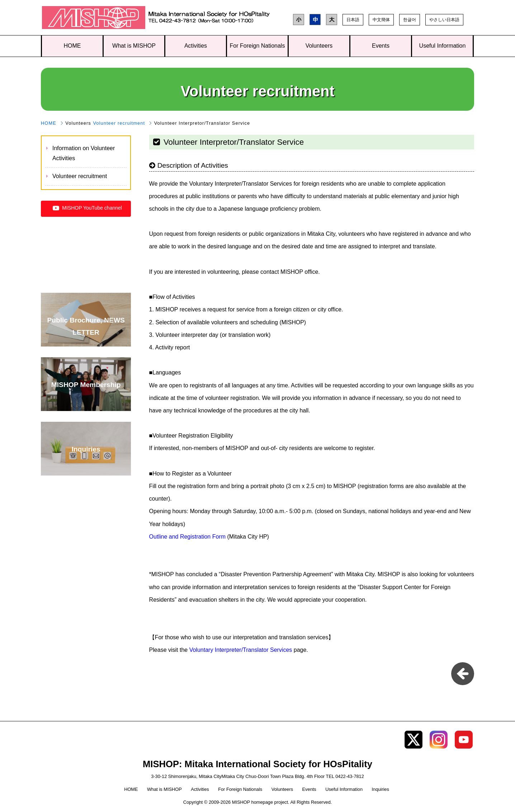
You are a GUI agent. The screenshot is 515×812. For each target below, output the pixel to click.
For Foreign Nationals (257, 46)
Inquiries (380, 789)
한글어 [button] (410, 20)
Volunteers (319, 46)
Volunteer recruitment (119, 123)
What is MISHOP (134, 46)
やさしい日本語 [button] (444, 20)
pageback (463, 674)
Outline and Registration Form (188, 537)
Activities (196, 46)
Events (381, 46)
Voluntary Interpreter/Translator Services (241, 650)
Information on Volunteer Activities (84, 153)
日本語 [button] (353, 20)
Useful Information (443, 46)
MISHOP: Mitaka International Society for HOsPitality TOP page (94, 19)
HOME (72, 46)
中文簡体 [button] (381, 20)
